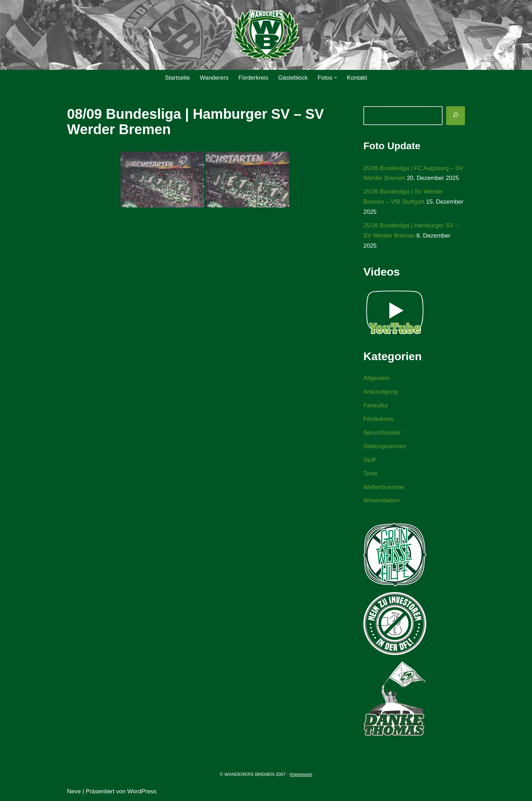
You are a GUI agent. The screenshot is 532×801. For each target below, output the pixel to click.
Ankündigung (381, 392)
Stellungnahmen (385, 446)
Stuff (370, 460)
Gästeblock (293, 78)
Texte (371, 474)
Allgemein (376, 378)
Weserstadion (382, 500)
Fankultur (376, 405)
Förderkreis (253, 78)
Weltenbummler (384, 487)
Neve (74, 791)
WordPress (142, 791)
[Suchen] (456, 116)
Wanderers (214, 78)
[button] (336, 78)
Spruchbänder (382, 433)
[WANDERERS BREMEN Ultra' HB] (266, 35)
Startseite (177, 78)
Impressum (301, 774)
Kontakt (357, 78)
